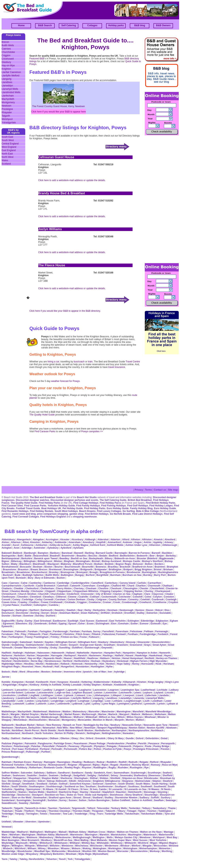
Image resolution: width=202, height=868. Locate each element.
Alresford (170, 540)
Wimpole (30, 846)
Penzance (154, 744)
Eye (165, 624)
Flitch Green (83, 634)
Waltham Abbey (77, 832)
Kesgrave (63, 682)
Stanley (84, 792)
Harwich (82, 656)
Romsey (156, 765)
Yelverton (51, 859)
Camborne (49, 583)
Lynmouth (150, 704)
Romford (125, 765)
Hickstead (123, 661)
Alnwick (158, 540)
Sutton (83, 800)
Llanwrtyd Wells (10, 89)
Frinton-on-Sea (69, 637)
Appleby (158, 542)
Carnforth (29, 586)
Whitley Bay (88, 843)
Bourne (59, 567)
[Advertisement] (161, 199)
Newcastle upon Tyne (155, 725)
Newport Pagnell (107, 728)
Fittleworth (34, 634)
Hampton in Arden (147, 653)
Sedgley (92, 775)
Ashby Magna (80, 545)
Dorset (45, 613)
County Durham (117, 600)
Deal (80, 610)
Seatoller (32, 775)
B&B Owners (163, 25)
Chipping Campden (111, 591)
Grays (147, 645)
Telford (91, 808)
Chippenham (64, 591)
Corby (39, 600)
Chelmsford (32, 588)
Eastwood (102, 621)
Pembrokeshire (116, 744)
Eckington (133, 621)
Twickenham (132, 814)
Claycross (158, 594)
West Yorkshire (158, 840)
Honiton (110, 664)
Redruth (133, 762)
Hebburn (105, 658)
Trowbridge (81, 814)
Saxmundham (121, 773)
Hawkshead (156, 656)
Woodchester (25, 851)
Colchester (125, 597)
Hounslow (27, 667)
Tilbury (121, 811)
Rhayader (7, 112)
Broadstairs (8, 572)
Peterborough (22, 746)
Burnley (148, 575)
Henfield (149, 658)
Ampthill (101, 542)
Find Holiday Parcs (110, 503)
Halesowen (43, 653)
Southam (91, 787)
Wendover (145, 837)
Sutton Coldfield (121, 800)
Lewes (137, 693)
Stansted (95, 792)
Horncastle (147, 664)
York (70, 859)
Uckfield (6, 822)
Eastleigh (73, 621)
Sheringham (81, 778)
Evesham (124, 624)
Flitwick (96, 634)
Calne (24, 583)
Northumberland (11, 733)
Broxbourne (134, 572)
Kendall (30, 682)
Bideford (152, 558)
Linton (59, 695)
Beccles (93, 556)
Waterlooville (166, 835)
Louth (146, 701)
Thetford (29, 811)
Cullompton (40, 605)
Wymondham (100, 854)
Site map (173, 490)
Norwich (80, 733)
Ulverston (31, 822)
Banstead (67, 553)
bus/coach (79, 362)
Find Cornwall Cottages (26, 517)
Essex (90, 624)
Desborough (127, 610)
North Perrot (32, 731)
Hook (158, 664)
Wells (110, 837)
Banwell (79, 553)
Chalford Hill (118, 586)
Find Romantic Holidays (15, 511)
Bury (30, 578)
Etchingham (102, 624)
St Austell (61, 789)
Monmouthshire (38, 720)
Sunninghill (39, 800)
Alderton (115, 540)
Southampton (37, 787)
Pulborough (33, 752)
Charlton (141, 586)
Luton (51, 704)
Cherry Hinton (64, 588)
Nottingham (93, 733)
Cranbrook (158, 600)
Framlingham (41, 637)
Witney (42, 848)
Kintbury (34, 685)
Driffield (105, 613)
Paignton (18, 744)
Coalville (83, 597)
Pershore (7, 746)
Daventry (60, 610)
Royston (87, 768)
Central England (10, 144)
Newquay (122, 728)
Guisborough (92, 648)
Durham (17, 616)
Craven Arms (9, 602)
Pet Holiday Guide (73, 508)
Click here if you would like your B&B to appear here (58, 112)
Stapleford (108, 792)
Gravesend (136, 645)
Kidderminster (102, 682)
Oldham (54, 738)
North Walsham (67, 731)
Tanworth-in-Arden (36, 808)
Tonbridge (7, 814)
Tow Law (68, 814)
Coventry (133, 600)
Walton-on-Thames (127, 832)
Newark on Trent (72, 725)
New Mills (63, 728)
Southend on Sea (74, 787)
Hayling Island (18, 658)
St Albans (48, 789)
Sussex (73, 800)
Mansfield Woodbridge (158, 712)
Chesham (91, 588)
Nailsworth (8, 725)
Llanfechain (8, 96)
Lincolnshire (9, 695)
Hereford (7, 661)
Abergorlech (24, 540)
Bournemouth (72, 567)
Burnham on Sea (132, 575)
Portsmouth (71, 749)
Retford (154, 762)
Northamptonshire (139, 731)
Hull (57, 667)
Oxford (140, 738)
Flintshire (69, 634)
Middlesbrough (50, 717)
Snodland (42, 784)
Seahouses (19, 775)
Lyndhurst (136, 704)
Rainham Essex (22, 762)
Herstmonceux (53, 661)
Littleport (116, 695)
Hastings (108, 656)
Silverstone (84, 781)
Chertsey (79, 588)
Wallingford (36, 832)
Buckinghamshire (168, 572)
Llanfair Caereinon (11, 72)
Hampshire (129, 653)
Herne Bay (37, 661)
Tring (92, 814)
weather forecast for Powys (65, 381)
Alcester (65, 540)
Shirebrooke (151, 778)
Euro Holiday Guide (118, 508)
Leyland (159, 693)
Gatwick (38, 642)
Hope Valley (123, 664)
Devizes (140, 610)
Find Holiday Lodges (161, 506)
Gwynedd (107, 648)
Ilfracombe (33, 672)
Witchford (20, 848)
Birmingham (83, 561)
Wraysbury (32, 854)
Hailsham (30, 653)
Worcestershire (139, 851)
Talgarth (6, 116)
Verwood (7, 827)
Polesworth (125, 746)
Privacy (139, 490)
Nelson (40, 725)
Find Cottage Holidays (86, 503)
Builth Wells (8, 45)
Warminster (77, 835)
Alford (126, 540)
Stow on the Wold (21, 798)
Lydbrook (77, 704)
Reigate (144, 762)
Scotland (6, 164)
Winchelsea (81, 846)
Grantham (109, 645)
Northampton (119, 731)
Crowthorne (160, 602)
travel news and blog (24, 514)
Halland (71, 653)
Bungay (79, 575)
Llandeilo (164, 695)
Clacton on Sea (122, 594)
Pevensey (74, 746)
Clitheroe (61, 597)
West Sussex (140, 840)
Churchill (43, 594)
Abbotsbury (8, 540)
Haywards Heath (53, 658)
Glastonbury (117, 642)
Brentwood (55, 570)
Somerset (98, 784)
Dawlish (71, 610)
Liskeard (80, 695)
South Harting (160, 784)
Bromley (54, 572)
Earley (29, 621)
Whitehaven (61, 843)
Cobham (95, 597)
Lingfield (34, 695)
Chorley (149, 591)
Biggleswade (166, 558)
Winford (136, 846)
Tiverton (152, 811)
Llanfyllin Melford (10, 76)
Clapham (137, 594)
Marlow (102, 714)
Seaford (167, 773)
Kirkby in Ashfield (51, 685)
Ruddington (100, 768)
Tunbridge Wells (114, 814)
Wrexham (71, 854)
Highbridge (8, 664)
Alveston (35, 542)
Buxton (61, 578)
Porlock (6, 749)
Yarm (4, 859)
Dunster (6, 616)
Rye (146, 768)
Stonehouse (116, 795)
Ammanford (114, 542)
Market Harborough (52, 714)
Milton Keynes (135, 717)
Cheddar (19, 588)
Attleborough (170, 545)
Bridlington (115, 570)
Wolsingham (130, 848)
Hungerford (67, 667)
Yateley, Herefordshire (32, 859)
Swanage (171, 800)
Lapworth (72, 690)
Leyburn (147, 693)
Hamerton (97, 653)
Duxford (50, 616)
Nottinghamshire (111, 733)
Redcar (101, 762)
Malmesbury (79, 712)
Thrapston (98, 811)
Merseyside (33, 717)
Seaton (43, 775)
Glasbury (6, 62)
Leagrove (114, 690)
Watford (6, 837)
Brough (94, 572)
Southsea (134, 787)
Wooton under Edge (13, 854)
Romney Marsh (140, 765)
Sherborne (66, 778)
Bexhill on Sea (79, 558)
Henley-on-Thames (166, 658)
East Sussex (87, 621)
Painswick (30, 744)
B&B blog (140, 25)
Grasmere (123, 645)
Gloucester (144, 642)
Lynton (161, 704)
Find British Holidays (97, 514)
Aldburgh (90, 540)
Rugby (112, 768)
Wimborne (67, 846)
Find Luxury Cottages (109, 511)
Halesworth (58, 653)
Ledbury (174, 690)
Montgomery (8, 102)
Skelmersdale (143, 781)
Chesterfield (157, 588)
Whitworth (130, 843)
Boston (48, 567)
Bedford (113, 556)
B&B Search (45, 25)
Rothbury (22, 768)
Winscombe (160, 846)
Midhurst (79, 717)
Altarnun (16, 542)
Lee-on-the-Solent (13, 693)
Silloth (72, 781)
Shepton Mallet (50, 778)
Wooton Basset (106, 851)
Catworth (75, 586)
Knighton (6, 69)
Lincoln (169, 693)
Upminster (44, 822)
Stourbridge (151, 795)
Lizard (139, 695)
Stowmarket (40, 798)
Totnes (43, 814)
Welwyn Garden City (126, 837)
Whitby (34, 843)
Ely (31, 624)
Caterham (63, 586)
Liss (89, 695)
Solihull (63, 784)
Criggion (6, 55)
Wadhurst (22, 832)
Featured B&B (37, 59)
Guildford (77, 648)
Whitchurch (46, 843)
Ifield (15, 672)
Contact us (160, 490)
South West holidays (66, 511)
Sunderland (8, 800)
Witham (32, 848)
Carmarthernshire (12, 586)
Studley (109, 798)
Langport (59, 690)
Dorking (35, 613)
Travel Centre (133, 362)
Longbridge (57, 701)
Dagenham (8, 610)
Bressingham (71, 570)
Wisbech (8, 848)
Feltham (149, 631)
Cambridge (63, 583)
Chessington (130, 588)
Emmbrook (41, 624)
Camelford (97, 583)
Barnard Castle (104, 553)
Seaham (6, 775)
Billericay (16, 561)
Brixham (168, 570)
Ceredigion (103, 586)
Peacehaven (80, 744)
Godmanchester (35, 645)
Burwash (21, 578)
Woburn (76, 848)
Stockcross (24, 795)
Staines (22, 792)
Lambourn (7, 690)
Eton (114, 624)
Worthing (167, 851)
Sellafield (103, 775)
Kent (53, 682)
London (30, 701)
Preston (165, 749)
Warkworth (62, 835)
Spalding (19, 789)
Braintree (160, 567)
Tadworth (7, 808)
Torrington (32, 814)
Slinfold (6, 784)
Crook (116, 602)
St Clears (73, 789)
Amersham (75, 542)
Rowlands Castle (53, 768)
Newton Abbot (137, 728)
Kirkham (108, 685)
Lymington (123, 704)
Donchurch (8, 613)
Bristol (158, 570)
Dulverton (152, 613)
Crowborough (130, 602)
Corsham (60, 600)
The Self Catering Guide (113, 500)
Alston (5, 542)
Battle (28, 556)
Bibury (109, 558)
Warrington (91, 835)
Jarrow (5, 677)
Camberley (35, 583)
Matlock (136, 714)
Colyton (158, 597)
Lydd (87, 704)
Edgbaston (162, 621)
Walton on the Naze (151, 832)
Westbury (46, 840)
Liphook (69, 695)
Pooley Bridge (161, 746)
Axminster (40, 548)
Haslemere (95, 656)
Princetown (152, 749)
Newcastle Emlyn (132, 725)
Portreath (57, 749)
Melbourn (147, 714)
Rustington (136, 768)
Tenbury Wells (119, 808)
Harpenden (43, 656)
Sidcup (51, 781)
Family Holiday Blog (141, 508)
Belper (160, 556)
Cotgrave (101, 600)
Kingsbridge (10, 685)
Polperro (138, 746)
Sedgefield (79, 775)
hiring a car (53, 362)
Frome (83, 637)
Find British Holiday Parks (160, 503)
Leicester (30, 693)
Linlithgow (47, 695)
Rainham (7, 762)
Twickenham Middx (152, 814)
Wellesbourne (63, 837)
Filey (24, 634)
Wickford (143, 843)
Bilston (58, 561)
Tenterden (134, 808)
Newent (174, 725)
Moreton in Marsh (103, 720)
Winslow (173, 846)
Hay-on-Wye (8, 65)
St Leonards (115, 789)
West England (9, 147)
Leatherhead (148, 690)
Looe (108, 701)
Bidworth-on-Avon (125, 558)
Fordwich (163, 634)
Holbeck (65, 664)
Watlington (19, 837)
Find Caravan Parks (45, 431)
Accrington (52, 540)
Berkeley (171, 556)
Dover (54, 613)
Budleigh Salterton (33, 575)
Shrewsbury (14, 781)
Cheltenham (47, 588)
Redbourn (89, 762)
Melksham (160, 714)
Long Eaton (42, 701)
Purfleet (46, 752)
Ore (82, 738)
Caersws (6, 49)
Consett (6, 600)
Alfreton (136, 540)
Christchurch (9, 594)
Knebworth (120, 685)
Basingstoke (9, 556)
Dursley (40, 616)
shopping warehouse (85, 517)
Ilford (22, 672)
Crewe (44, 602)
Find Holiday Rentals (42, 511)
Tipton (141, 811)
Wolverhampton (148, 848)
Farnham (75, 631)
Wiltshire (55, 846)
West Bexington (10, 840)
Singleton (98, 781)
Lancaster (35, 690)
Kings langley (156, 682)
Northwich (28, 733)
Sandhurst (64, 773)
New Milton (76, 728)
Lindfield (22, 695)
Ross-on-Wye (169, 765)
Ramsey (37, 762)
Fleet (45, 634)
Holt (102, 664)
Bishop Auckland (111, 561)
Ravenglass (64, 762)
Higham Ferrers (139, 661)
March (5, 714)
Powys (127, 749)
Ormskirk (100, 738)
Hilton (19, 664)
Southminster (105, 787)
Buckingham (149, 572)
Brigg (138, 570)
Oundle (130, 738)
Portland (45, 749)
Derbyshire (99, 610)
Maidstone (55, 712)
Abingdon (38, 540)
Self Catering (69, 25)
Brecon (5, 42)
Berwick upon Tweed (46, 558)
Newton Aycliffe (156, 728)
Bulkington (67, 575)
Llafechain (151, 695)
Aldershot (103, 540)
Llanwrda (139, 698)
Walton (111, 832)
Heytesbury (109, 661)
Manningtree (124, 712)
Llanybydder (9, 701)
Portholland (31, 749)
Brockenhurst (39, 572)
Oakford (15, 738)
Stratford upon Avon (60, 798)
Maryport (124, 714)
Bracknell (125, 567)
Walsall (63, 832)
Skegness (128, 781)
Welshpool (7, 119)
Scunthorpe (154, 773)
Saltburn (51, 773)
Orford (89, 738)
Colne (148, 597)
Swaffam (159, 800)
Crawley (23, 602)
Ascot (16, 545)
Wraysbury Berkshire (52, 854)
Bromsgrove (68, 572)
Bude (18, 575)
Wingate (147, 846)
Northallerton (102, 731)
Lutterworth (63, 704)
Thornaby (41, 811)
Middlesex (66, 717)
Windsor (125, 846)
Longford (71, 701)
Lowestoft (18, 704)
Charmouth (154, 586)
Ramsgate (50, 762)
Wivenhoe (53, 848)
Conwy (16, 600)
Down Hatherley (90, 613)
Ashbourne (27, 545)
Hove (38, 667)
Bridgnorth (86, 570)
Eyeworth (7, 626)
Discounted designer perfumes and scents (74, 500)
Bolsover (138, 564)
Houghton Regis (11, 667)
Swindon (35, 803)
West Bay (172, 837)
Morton (130, 720)
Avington (7, 548)
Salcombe (26, 773)
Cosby (91, 600)
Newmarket (49, 728)
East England (9, 150)
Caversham (89, 586)
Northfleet (17, 731)
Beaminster (68, 556)
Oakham (27, 738)
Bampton (43, 553)
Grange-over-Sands (91, 645)
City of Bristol (104, 594)
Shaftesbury (140, 775)
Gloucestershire (161, 642)
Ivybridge (119, 672)
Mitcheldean (20, 720)
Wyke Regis (85, 854)
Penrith (142, 744)
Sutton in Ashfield (142, 800)
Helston (116, 658)
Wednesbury (46, 837)
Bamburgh (30, 553)
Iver (110, 672)
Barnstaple (121, 553)
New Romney (53, 725)
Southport (121, 787)
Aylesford (66, 548)
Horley (136, 664)
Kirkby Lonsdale (72, 685)
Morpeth (119, 720)
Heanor (68, 658)
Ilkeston (45, 672)
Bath (20, 556)
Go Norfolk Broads (120, 514)
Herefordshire (21, 661)
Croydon (173, 602)
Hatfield (119, 656)
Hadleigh (18, 653)
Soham (53, 784)
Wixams (65, 848)
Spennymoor (33, 789)
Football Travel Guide (28, 508)
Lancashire (21, 690)
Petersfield (48, 746)
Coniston (169, 597)
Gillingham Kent (87, 642)
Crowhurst (145, 602)
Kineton (142, 682)
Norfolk (6, 731)
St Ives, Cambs (98, 789)
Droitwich (117, 613)
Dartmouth (47, 610)
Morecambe (84, 720)
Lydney (96, 704)
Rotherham (35, 768)
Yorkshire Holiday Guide (61, 506)
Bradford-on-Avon (143, 567)
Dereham (112, 610)
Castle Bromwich (46, 586)
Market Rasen (72, 714)
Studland (97, 798)
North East (7, 154)
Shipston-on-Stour (132, 778)
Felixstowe (136, 631)
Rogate (114, 765)
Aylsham (78, 548)
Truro (100, 814)
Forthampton (16, 637)
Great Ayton (159, 645)
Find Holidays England (53, 517)
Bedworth (142, 556)
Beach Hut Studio (87, 497)
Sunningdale (24, 800)
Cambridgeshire (80, 583)
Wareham (15, 835)
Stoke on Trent (75, 795)
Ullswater (18, 822)
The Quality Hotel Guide (42, 415)
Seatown (54, 775)
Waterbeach (150, 835)
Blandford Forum (83, 564)
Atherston (155, 545)
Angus (138, 542)
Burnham (115, 575)
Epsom (72, 624)
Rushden (123, 768)
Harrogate (57, 656)
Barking (89, 553)
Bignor (5, 561)
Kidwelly (116, 682)
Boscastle (26, 567)
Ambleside (60, 542)
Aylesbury (53, 548)
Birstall (96, 561)
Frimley (55, 637)
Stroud (87, 798)
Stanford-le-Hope (68, 792)
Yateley (13, 859)
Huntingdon (98, 667)
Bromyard (82, 572)
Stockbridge (8, 795)
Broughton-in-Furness (112, 572)
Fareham (33, 631)
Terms (148, 490)
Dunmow (28, 616)
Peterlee (36, 746)
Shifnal (94, 778)
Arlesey (169, 542)
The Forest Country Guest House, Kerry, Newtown (58, 106)
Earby (20, 621)
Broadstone (23, 572)
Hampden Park (112, 653)
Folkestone (109, 634)
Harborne (7, 656)
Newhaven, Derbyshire (28, 728)
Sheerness (155, 775)
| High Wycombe (158, 661)
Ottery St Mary (116, 738)
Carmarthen (154, 583)
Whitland (75, 843)
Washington (135, 835)
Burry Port (160, 575)
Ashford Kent (97, 545)
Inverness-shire (72, 672)
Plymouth (87, 746)
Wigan (154, 843)
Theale (18, 811)
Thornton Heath (81, 811)
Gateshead (26, 642)
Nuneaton (128, 733)
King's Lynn (172, 682)
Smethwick (28, 784)
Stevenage (150, 792)
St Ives (84, 789)
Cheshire (103, 588)
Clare (147, 594)
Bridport (128, 570)
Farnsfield (108, 631)
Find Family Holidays (88, 506)
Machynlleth (8, 99)
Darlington (22, 610)
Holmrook (77, 664)
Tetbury (146, 808)
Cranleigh (171, 600)
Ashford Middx (115, 545)
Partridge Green (63, 744)
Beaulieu (81, 556)
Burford (90, 575)
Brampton (173, 567)
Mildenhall (91, 717)
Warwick (104, 835)
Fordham (133, 634)
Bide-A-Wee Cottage (147, 511)
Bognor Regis (123, 564)
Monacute (54, 720)
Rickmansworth (57, 765)
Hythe (109, 667)
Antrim (147, 542)
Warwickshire (118, 835)
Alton (26, 542)
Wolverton (165, 848)
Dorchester (22, 613)
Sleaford (168, 781)
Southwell (146, 787)
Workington (115, 848)
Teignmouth (79, 808)
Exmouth (156, 624)
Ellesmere (21, 624)
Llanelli (43, 698)
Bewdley (64, 558)
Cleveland (35, 597)
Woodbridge (8, 851)
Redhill (123, 762)
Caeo (4, 583)
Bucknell (8, 575)
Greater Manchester (26, 648)
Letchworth (125, 693)
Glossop (131, 642)
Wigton (6, 846)
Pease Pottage (97, 744)
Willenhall (42, 846)
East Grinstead (43, 621)
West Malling (81, 840)
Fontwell (121, 634)
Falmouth (21, 631)
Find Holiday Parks (50, 503)
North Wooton (85, 731)
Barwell (156, 553)
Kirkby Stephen (92, 685)
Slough (16, 784)
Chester (144, 588)
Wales (5, 160)
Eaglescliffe (8, 621)
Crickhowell (8, 59)
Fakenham (7, 631)
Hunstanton (82, 667)
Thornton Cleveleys (59, 811)
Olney (75, 738)
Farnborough (60, 631)
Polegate (112, 746)
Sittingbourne (112, 781)
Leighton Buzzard (82, 693)
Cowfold (145, 600)
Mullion (140, 720)
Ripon (105, 765)
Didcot (159, 610)
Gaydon (49, 642)
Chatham (167, 586)
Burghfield (102, 575)
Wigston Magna (168, 843)
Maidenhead (40, 712)
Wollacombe (59, 851)
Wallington (51, 832)
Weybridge (8, 843)
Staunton (121, 792)
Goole (64, 645)
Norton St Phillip (64, 733)
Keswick (75, 682)
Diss (167, 610)
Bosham (38, 567)
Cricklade (70, 602)
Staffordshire (9, 792)
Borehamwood (10, 567)
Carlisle (142, 583)
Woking (87, 848)
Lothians (117, 701)
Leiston (98, 693)
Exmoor (144, 624)
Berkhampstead (10, 558)
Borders (159, 564)
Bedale (103, 556)
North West (7, 157)
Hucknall (48, 667)
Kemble (6, 682)
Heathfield (79, 658)
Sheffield (168, 775)
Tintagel (132, 811)
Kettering (87, 682)
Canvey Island (128, 583)
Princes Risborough (13, 752)
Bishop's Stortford (152, 561)
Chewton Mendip (20, 591)
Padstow (6, 744)
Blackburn (25, 564)
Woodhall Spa (42, 851)
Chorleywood (163, 591)
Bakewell (7, 553)
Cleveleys (48, 597)
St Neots (166, 789)
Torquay (20, 814)
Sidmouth (61, 781)
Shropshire (29, 781)
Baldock (18, 553)
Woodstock (74, 851)
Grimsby (43, 648)
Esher (82, 624)
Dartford (34, 610)
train (90, 362)
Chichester (37, 591)
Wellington (99, 837)
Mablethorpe (9, 712)
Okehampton (40, 738)
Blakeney (66, 564)
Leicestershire (45, 693)
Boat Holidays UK (51, 508)
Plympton (100, 746)
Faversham (122, 631)
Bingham (69, 561)
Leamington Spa (130, 690)
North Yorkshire (44, 733)
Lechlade (162, 690)
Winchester (96, 846)
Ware (4, 835)
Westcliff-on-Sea (63, 840)
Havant (129, 656)
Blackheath (39, 564)
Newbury (115, 725)
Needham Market (25, 725)
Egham (174, 621)
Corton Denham (76, 600)
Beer (152, 556)
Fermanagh (162, 631)
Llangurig (6, 79)
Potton (97, 749)
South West (8, 140)
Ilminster (57, 672)
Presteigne (7, 109)
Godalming (18, 645)
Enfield (53, 624)
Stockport (37, 795)
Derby (88, 610)
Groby (54, 648)
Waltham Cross (97, 832)
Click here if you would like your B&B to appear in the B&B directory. (65, 311)
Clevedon (22, 597)
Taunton (52, 808)
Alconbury (77, 540)
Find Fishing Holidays (114, 506)
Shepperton (20, 778)
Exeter (134, 624)
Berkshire (27, 558)
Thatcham (7, 811)
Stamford (52, 792)
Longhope (84, 701)
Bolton (149, 564)
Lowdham (157, 701)
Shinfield (115, 778)
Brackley (113, 567)
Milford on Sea (107, 717)
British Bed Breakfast (140, 500)
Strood (77, 798)
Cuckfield (26, 605)
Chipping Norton (133, 591)
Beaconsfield (41, 556)
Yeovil (62, 859)
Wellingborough (82, 837)
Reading (77, 762)
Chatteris (7, 588)
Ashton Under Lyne (136, 545)
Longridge (97, 701)
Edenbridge (147, 621)
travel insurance (117, 367)
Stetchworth (135, 792)
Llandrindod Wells (11, 92)
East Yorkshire (117, 621)
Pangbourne (45, 744)
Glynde (6, 645)
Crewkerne (95, 602)
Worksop (155, 851)
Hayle (5, 658)
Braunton (23, 570)
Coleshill (138, 597)
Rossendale (8, 768)
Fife (17, 634)
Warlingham (28, 835)
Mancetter (94, 712)
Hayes (168, 656)
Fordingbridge (148, 634)
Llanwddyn (7, 86)
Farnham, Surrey (91, 631)
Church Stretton (27, 594)
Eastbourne (59, 621)
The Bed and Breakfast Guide (46, 497)
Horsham (168, 664)
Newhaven (7, 728)
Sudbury (144, 798)
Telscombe (103, 808)
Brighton (147, 570)
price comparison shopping (52, 514)
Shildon (104, 778)
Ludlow (30, 704)
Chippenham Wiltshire (86, 591)
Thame (172, 808)
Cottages (92, 25)
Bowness (101, 567)
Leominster (111, 693)
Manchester (108, 712)
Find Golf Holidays (138, 506)
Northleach (157, 731)
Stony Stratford (134, 795)
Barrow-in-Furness (139, 553)
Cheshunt (116, 588)
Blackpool (53, 564)
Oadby (5, 738)
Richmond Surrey (36, 765)
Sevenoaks (126, 775)
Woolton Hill (89, 851)
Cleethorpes (8, 597)
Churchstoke (8, 52)
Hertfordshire (82, 661)
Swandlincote (9, 803)
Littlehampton (101, 695)
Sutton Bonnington (99, 800)
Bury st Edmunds (45, 578)
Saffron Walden (10, 773)
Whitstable (103, 843)
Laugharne (85, 690)
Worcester (123, 851)
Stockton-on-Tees (55, 795)
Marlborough (89, 714)
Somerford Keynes (80, 784)
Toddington (165, 811)
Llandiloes (111, 698)
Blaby (14, 564)
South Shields (126, 784)
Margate (15, 714)
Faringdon (45, 631)
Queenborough (10, 757)
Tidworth (110, 811)
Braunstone (9, 570)
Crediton (34, 602)
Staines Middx (37, 792)
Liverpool (129, 695)
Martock (113, 714)
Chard (131, 586)
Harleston (19, 656)
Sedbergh (66, 775)
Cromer (107, 602)
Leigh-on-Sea (63, 693)
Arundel (6, 545)
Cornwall (48, 600)
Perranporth (168, 744)
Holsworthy (91, 664)
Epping (63, 624)
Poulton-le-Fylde (112, 749)
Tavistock (65, 808)
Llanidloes (7, 82)
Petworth (61, 746)
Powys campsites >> (92, 431)
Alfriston (147, 540)
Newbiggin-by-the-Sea (96, 725)
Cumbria (54, 605)
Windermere (111, 846)
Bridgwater (101, 570)
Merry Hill (19, 717)
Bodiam (98, 564)
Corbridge (28, 600)
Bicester (142, 558)
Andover (128, 542)
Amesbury (88, 542)
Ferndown (7, 634)
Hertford (68, 661)
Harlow (31, 656)
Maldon (67, 712)
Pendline (131, 744)
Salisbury (39, 773)
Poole (148, 746)
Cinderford (73, 594)
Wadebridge (8, 832)
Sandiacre (77, 773)
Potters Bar (86, 749)
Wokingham (99, 848)
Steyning (162, 792)
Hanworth (165, 653)
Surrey (63, 800)
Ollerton (65, 738)
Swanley (23, 803)
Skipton (157, 781)
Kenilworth (42, 682)
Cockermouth (109, 597)
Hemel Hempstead (132, 658)
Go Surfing (129, 511)
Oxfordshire (152, 738)
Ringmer (72, 765)
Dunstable (165, 613)
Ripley (96, 765)
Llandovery (8, 698)
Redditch (112, 762)
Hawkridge (141, 656)
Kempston (18, 682)
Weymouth (22, 843)
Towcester (55, 814)
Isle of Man (100, 672)
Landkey (47, 690)
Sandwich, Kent (103, 773)
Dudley (141, 613)
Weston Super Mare (120, 840)
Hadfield (6, 653)
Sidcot (41, 781)
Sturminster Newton (126, 798)
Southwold (160, 787)
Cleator (169, 594)
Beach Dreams (87, 511)
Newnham (90, 728)
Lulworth (41, 704)
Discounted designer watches (32, 500)
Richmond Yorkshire (13, 765)
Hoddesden (52, 664)
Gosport (73, 645)
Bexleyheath (96, 558)
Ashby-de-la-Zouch (60, 545)
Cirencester (87, 594)
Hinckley (29, 664)
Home (21, 25)
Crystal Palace (11, 605)
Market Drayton (30, 714)
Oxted (164, 738)
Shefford (6, 778)
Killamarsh (129, 682)
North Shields (49, 731)
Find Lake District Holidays (147, 514)
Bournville (88, 567)
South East (7, 137)
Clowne (72, 597)
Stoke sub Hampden (96, 795)
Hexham (96, 661)
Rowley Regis (72, 768)
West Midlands (99, 840)
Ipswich (87, 672)
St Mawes (154, 789)
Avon (17, 548)
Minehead (150, 717)
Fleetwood (56, 634)
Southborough (54, 787)
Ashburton (41, 545)
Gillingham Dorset (66, 642)
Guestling (64, 648)
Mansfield (138, 712)
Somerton (111, 784)
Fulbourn (94, 637)
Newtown (6, 106)
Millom (121, 717)
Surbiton (52, 800)
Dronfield (130, 613)
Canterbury (111, 583)
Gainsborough (10, 642)
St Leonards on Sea (135, 789)
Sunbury (166, 798)
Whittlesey (117, 843)
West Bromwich (30, 840)
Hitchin (40, 664)
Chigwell (50, 591)
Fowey (29, 637)
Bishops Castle (131, 561)
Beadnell (55, 556)
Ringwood (85, 765)
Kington (23, 685)
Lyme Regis (109, 704)
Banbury (55, 553)
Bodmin (109, 564)
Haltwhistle (83, 653)
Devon (150, 610)
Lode (20, 701)
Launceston (100, 690)
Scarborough (138, 773)
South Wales (143, 784)
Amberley (47, 542)
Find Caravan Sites (12, 506)
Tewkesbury (159, 808)
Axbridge (27, 548)
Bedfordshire (127, 556)
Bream (34, 570)
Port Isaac (18, 749)
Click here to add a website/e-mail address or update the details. (72, 180)
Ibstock (6, 672)
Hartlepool (70, 656)
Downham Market (69, 613)
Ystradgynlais (9, 123)
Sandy (88, 773)
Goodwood (52, 645)
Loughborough (133, 701)
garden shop (76, 514)
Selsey (114, 775)
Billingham (30, 561)
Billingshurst (45, 561)
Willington (17, 846)
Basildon (167, 553)
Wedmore (32, 837)
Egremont (8, 624)
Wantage (169, 832)
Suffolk (155, 798)
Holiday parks (116, 25)
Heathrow (93, 658)
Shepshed (34, 778)
